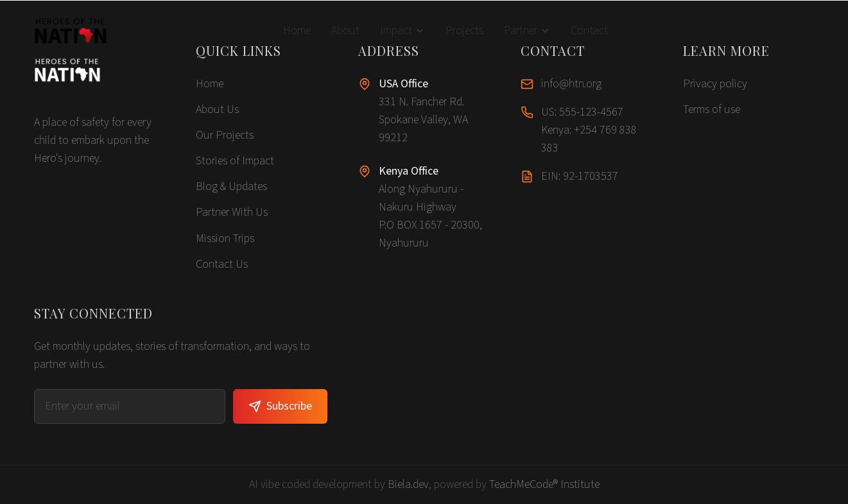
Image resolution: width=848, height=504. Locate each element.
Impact (402, 30)
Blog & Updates (231, 187)
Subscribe (280, 406)
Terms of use (712, 109)
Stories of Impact (235, 161)
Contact (589, 30)
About (345, 30)
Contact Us (222, 264)
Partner (527, 30)
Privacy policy (715, 84)
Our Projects (225, 135)
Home (297, 30)
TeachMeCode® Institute (544, 484)
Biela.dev (408, 484)
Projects (464, 30)
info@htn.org (571, 84)
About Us (217, 109)
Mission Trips (225, 239)
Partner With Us (232, 212)
